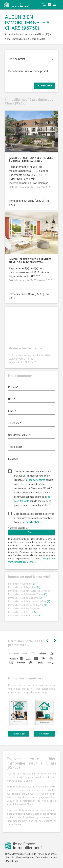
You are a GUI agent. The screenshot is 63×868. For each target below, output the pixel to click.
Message (13, 459)
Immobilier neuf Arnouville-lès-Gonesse (31, 591)
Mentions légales (25, 858)
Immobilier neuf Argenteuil (24, 587)
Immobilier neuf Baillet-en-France (28, 594)
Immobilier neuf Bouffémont (25, 616)
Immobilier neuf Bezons (23, 612)
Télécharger (19, 734)
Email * (12, 411)
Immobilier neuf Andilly (22, 584)
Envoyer (32, 532)
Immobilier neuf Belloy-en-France (28, 605)
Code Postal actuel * (19, 435)
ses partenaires (37, 480)
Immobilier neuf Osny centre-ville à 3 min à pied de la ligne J (31, 159)
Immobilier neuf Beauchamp (25, 598)
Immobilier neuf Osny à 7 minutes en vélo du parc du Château (30, 261)
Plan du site (12, 861)
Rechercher (44, 86)
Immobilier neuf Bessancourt (25, 609)
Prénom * (13, 387)
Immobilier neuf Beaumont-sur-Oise (29, 601)
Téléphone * (15, 423)
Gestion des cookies (46, 858)
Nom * (12, 399)
